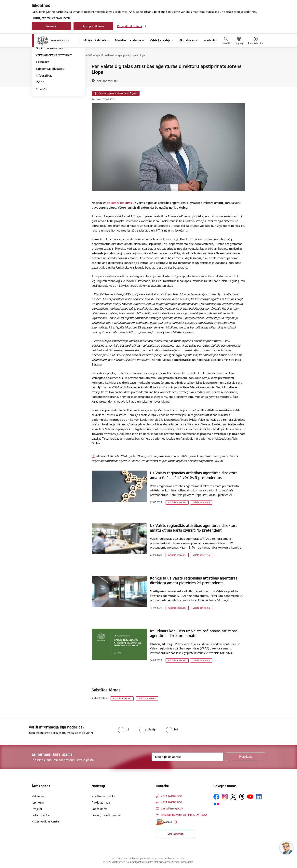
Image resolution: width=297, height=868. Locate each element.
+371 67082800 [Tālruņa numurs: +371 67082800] (171, 796)
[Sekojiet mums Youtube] (250, 796)
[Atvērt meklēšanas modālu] (226, 41)
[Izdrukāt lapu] (256, 65)
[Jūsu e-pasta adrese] (188, 757)
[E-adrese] (164, 822)
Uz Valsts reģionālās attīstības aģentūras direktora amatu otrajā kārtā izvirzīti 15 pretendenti (194, 528)
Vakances (38, 796)
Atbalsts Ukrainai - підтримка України (55, 75)
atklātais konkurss (119, 203)
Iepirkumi (38, 802)
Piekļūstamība (101, 802)
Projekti (37, 809)
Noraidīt (52, 26)
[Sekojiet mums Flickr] (216, 804)
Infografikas (44, 118)
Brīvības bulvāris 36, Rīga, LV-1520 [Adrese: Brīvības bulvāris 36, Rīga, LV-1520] (184, 815)
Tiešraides (42, 104)
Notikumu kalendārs (49, 90)
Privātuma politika (103, 796)
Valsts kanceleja (201, 502)
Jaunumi (41, 67)
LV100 (40, 124)
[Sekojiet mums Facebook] (216, 797)
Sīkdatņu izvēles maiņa (107, 815)
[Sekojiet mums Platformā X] (233, 797)
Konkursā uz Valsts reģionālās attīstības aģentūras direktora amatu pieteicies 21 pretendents (194, 581)
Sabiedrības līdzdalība (50, 111)
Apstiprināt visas (93, 26)
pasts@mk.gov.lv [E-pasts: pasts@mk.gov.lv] (172, 808)
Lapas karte (99, 809)
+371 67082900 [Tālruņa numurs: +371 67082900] (171, 802)
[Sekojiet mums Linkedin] (259, 797)
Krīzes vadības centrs (46, 821)
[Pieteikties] (246, 757)
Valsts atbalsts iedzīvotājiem (54, 97)
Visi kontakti (175, 834)
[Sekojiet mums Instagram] (225, 797)
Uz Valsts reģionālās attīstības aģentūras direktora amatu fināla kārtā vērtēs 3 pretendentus (194, 475)
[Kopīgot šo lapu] (256, 75)
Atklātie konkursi (177, 502)
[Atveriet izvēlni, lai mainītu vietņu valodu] (239, 41)
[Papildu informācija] (175, 822)
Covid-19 (42, 131)
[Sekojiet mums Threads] (242, 797)
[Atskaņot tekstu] (107, 81)
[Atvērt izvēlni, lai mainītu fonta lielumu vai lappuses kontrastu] (256, 41)
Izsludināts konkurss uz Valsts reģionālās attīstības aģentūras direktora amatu (194, 633)
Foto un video (45, 83)
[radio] (124, 729)
